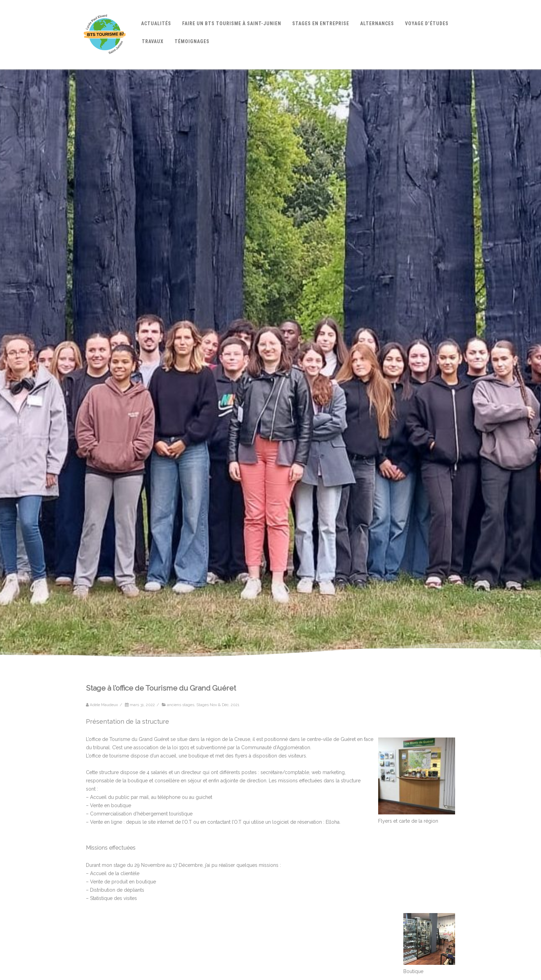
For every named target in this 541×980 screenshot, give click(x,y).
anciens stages (181, 705)
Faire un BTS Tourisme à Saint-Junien (232, 23)
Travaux (153, 41)
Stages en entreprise (321, 23)
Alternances (377, 23)
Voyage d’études (427, 23)
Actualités (156, 23)
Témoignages (192, 41)
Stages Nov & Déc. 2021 (218, 705)
